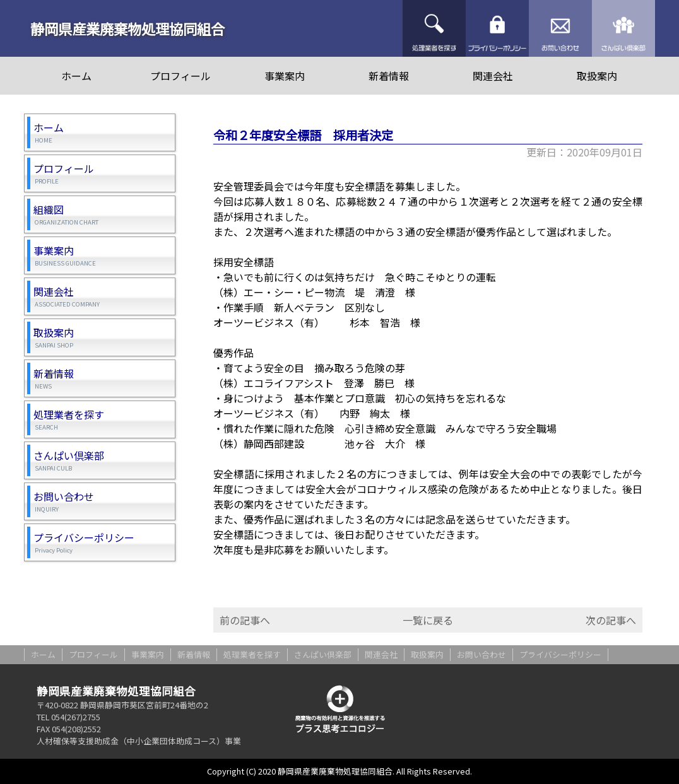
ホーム (76, 76)
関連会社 (493, 76)
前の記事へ (245, 620)
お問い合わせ (560, 28)
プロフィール (180, 76)
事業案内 (285, 76)
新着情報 (389, 76)
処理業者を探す (434, 28)
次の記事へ (611, 620)
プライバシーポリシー (497, 28)
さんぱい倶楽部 (623, 28)
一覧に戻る (428, 620)
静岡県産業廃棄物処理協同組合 (127, 28)
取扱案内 (597, 76)
